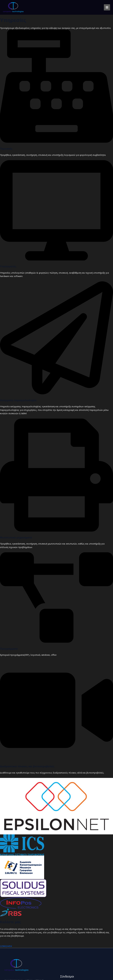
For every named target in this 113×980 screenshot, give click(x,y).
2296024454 (6, 946)
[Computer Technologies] (13, 7)
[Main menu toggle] (107, 7)
